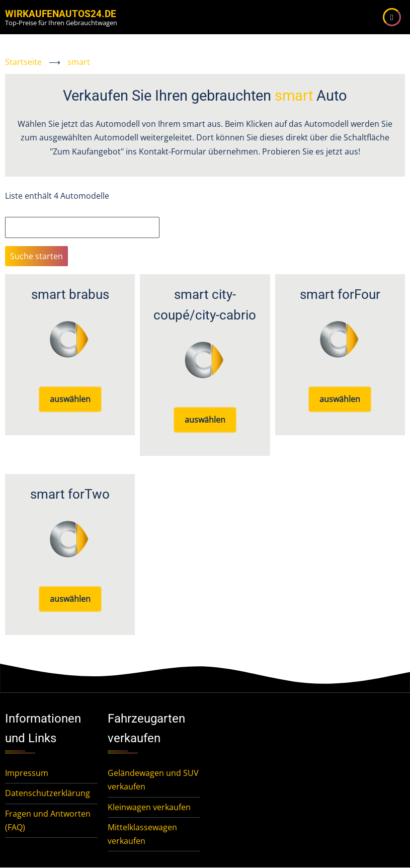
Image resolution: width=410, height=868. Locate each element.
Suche (17, 210)
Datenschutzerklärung (48, 793)
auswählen (70, 399)
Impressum (27, 773)
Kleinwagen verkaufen (149, 807)
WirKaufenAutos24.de (61, 14)
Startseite (23, 62)
